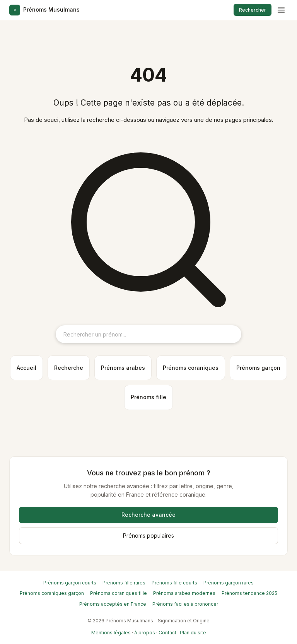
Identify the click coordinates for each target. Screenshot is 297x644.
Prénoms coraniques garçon (52, 593)
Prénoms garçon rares (229, 583)
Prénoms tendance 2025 (249, 593)
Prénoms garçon (258, 368)
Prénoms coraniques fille (119, 593)
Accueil (26, 368)
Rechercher (253, 10)
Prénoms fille (148, 397)
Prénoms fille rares (124, 583)
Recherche (69, 368)
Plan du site (193, 633)
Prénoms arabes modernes (184, 593)
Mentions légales (111, 633)
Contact (167, 633)
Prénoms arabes (123, 368)
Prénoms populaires (148, 536)
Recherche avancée (148, 515)
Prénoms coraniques (191, 368)
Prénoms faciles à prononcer (185, 604)
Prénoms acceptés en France (113, 604)
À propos (145, 633)
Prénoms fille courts (174, 583)
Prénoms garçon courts (70, 583)
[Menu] (281, 10)
